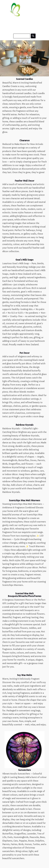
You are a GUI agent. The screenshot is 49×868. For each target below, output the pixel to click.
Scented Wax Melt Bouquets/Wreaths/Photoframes (25, 595)
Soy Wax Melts (25, 675)
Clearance (24, 140)
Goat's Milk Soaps (24, 260)
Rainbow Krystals (25, 425)
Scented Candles (24, 79)
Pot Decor (24, 353)
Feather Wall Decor (24, 181)
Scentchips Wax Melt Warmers (25, 500)
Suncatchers (25, 770)
